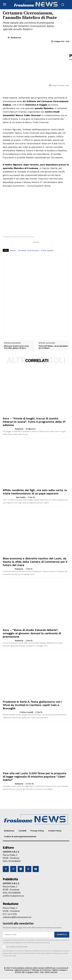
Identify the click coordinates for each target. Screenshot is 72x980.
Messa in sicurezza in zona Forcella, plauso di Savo (16, 347)
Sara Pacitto (21, 497)
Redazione (16, 38)
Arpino (13, 250)
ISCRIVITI (62, 935)
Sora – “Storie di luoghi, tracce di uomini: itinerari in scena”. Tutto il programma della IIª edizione (34, 422)
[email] (29, 935)
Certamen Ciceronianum (29, 250)
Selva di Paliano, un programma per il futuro (53, 347)
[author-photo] (9, 429)
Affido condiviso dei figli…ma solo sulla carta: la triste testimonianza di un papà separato (35, 492)
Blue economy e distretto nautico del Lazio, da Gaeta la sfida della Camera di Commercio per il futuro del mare (35, 562)
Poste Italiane (47, 250)
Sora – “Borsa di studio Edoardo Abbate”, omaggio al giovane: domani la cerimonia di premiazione (32, 633)
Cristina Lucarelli (26, 712)
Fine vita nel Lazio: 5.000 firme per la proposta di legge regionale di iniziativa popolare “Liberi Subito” (35, 777)
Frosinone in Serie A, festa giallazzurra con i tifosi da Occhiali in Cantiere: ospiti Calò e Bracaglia (32, 705)
